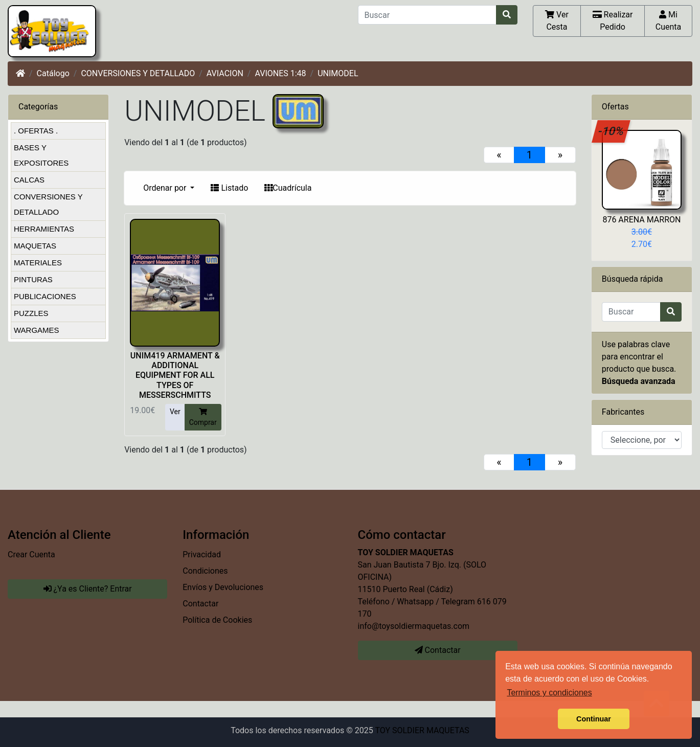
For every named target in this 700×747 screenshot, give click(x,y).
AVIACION (225, 73)
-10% (611, 131)
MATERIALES (38, 263)
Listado (229, 188)
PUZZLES (31, 313)
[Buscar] (427, 15)
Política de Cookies (217, 620)
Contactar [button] (438, 650)
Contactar (200, 604)
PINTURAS (33, 279)
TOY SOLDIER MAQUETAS (422, 730)
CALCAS (29, 180)
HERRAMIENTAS (44, 229)
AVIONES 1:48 (280, 73)
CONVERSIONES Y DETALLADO (138, 73)
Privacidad (202, 554)
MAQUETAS (35, 246)
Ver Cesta (557, 20)
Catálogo (53, 73)
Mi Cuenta (669, 20)
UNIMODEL (338, 73)
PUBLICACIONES (45, 296)
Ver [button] (175, 412)
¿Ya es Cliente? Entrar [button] (88, 589)
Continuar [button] (594, 719)
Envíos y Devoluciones (223, 587)
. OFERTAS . (36, 131)
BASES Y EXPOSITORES (41, 155)
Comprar (203, 417)
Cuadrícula (288, 188)
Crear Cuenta (31, 554)
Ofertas (615, 107)
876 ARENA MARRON (641, 220)
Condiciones (205, 571)
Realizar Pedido (613, 20)
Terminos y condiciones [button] (549, 693)
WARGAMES (37, 330)
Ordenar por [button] (166, 188)
